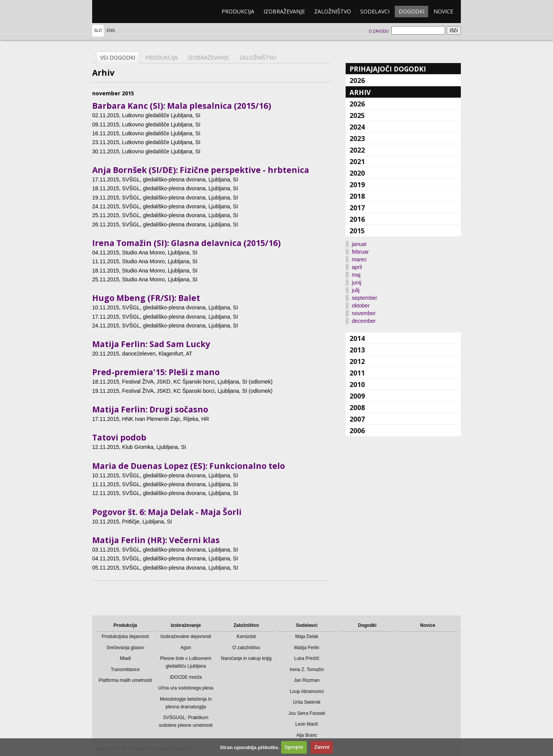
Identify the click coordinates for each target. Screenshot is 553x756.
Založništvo (333, 11)
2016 (357, 219)
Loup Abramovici (307, 691)
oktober (361, 306)
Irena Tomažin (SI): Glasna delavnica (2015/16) (186, 243)
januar (359, 244)
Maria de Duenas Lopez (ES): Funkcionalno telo (189, 466)
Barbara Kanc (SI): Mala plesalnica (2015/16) (182, 106)
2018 (357, 196)
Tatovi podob (119, 437)
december (364, 321)
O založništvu (246, 648)
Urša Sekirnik (307, 702)
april (357, 267)
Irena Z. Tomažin (307, 670)
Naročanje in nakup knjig (246, 658)
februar (360, 252)
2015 (357, 231)
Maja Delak (307, 636)
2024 (357, 127)
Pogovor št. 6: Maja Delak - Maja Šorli (167, 512)
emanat (129, 12)
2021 (357, 161)
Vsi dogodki (118, 57)
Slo (98, 31)
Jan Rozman (307, 680)
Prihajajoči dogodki (388, 69)
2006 (357, 430)
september (364, 298)
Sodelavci (375, 11)
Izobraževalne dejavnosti (186, 636)
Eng (111, 31)
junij (357, 282)
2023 (357, 138)
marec (359, 259)
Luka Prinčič (307, 658)
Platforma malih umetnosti (125, 680)
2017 (357, 208)
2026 (357, 80)
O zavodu (378, 31)
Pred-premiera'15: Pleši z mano (156, 372)
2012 (357, 361)
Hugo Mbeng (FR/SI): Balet (146, 298)
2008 (357, 407)
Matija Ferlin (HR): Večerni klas (156, 540)
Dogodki (411, 11)
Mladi (125, 658)
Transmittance (125, 670)
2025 (357, 115)
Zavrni (322, 747)
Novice (443, 11)
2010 (357, 384)
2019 (357, 184)
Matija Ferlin (307, 648)
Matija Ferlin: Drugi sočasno (150, 409)
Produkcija (238, 11)
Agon (186, 648)
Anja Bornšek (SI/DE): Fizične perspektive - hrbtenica (201, 170)
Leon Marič (307, 724)
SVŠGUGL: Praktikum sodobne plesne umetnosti (186, 721)
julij (356, 290)
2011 (357, 373)
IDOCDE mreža (186, 677)
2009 (357, 396)
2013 (357, 350)
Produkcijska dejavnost (125, 636)
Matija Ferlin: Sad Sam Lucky (151, 344)
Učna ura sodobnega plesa (186, 688)
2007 (357, 419)
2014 (357, 338)
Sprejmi (294, 747)
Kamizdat (246, 636)
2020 (357, 173)
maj (356, 275)
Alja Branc (307, 735)
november (364, 313)
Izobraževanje (284, 11)
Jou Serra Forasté (307, 713)
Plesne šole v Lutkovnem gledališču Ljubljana (186, 662)
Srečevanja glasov (125, 648)
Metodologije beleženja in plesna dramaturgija (186, 703)
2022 (357, 150)
